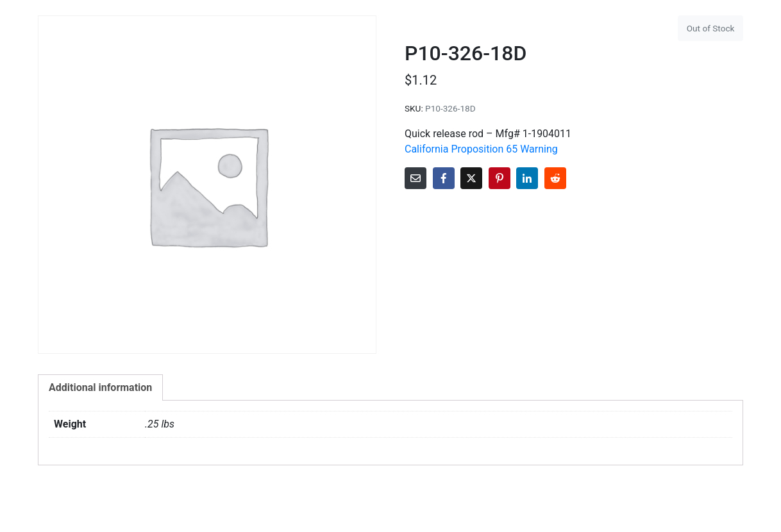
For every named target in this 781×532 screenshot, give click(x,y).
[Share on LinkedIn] (527, 178)
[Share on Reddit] (555, 178)
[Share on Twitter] (471, 178)
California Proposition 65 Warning (481, 149)
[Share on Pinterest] (500, 178)
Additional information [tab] (100, 387)
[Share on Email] (416, 178)
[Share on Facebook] (444, 178)
